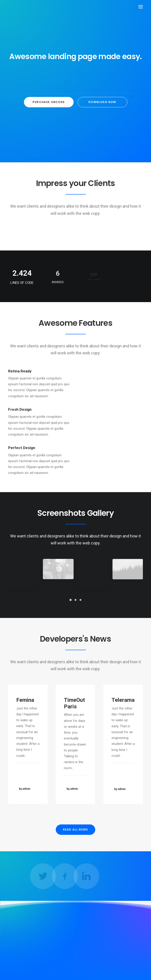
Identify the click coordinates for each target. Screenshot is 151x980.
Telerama (123, 716)
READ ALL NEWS (76, 830)
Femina (25, 704)
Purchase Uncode (49, 102)
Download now (102, 102)
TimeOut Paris (75, 712)
